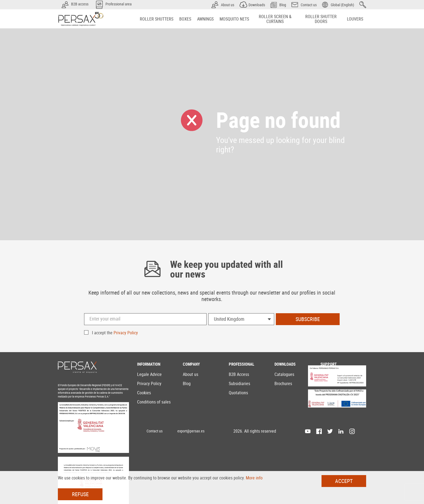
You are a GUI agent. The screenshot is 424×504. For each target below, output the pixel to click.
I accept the (115, 333)
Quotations (238, 393)
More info (254, 478)
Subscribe (308, 319)
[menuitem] (157, 19)
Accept (344, 481)
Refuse (80, 494)
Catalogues (284, 374)
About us (191, 374)
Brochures (283, 383)
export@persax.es (191, 431)
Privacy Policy (126, 333)
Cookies (144, 393)
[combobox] (241, 319)
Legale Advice (149, 374)
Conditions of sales (154, 402)
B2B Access (239, 374)
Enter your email (105, 319)
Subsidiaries (239, 383)
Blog (187, 383)
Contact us (155, 431)
